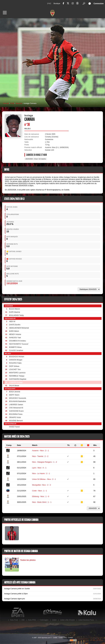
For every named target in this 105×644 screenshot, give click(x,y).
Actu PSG (32, 620)
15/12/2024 (12, 283)
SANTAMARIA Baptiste (18, 379)
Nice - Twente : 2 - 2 (40, 456)
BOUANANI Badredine (17, 401)
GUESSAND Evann (16, 411)
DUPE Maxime (15, 312)
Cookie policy (63, 638)
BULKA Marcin (15, 309)
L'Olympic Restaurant (52, 612)
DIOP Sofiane (14, 366)
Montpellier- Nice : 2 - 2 (41, 485)
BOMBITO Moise (15, 347)
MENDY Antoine (15, 334)
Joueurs (19, 103)
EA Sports (18, 612)
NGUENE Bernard (16, 421)
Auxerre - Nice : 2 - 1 (40, 451)
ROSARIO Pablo (15, 363)
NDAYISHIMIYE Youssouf (19, 344)
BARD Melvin (14, 331)
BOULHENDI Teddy (16, 315)
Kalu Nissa (87, 612)
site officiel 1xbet (52, 624)
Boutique (57, 3)
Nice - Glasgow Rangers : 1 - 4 (44, 462)
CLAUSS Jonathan (16, 350)
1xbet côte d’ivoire (67, 620)
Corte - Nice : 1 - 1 (39, 491)
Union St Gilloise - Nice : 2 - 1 (44, 479)
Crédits (55, 638)
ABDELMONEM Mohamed (19, 328)
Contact (70, 638)
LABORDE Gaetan (16, 405)
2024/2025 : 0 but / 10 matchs (36, 159)
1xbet (54, 620)
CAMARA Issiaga (16, 382)
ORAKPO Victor (15, 417)
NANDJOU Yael (15, 338)
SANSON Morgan (16, 360)
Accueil (6, 103)
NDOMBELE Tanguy (17, 376)
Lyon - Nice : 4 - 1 (39, 468)
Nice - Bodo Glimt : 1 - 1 (42, 502)
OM (23, 620)
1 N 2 (49, 3)
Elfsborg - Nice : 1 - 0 (41, 496)
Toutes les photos (28, 560)
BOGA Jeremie (15, 392)
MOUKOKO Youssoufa (17, 398)
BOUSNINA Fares (16, 414)
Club (12, 103)
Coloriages (44, 620)
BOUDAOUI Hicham (17, 357)
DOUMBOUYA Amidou (17, 341)
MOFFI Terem (14, 395)
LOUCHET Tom (15, 369)
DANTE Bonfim (15, 325)
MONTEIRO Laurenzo (17, 373)
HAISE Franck (14, 427)
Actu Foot (14, 620)
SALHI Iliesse (14, 386)
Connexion (99, 3)
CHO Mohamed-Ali (16, 408)
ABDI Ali (12, 322)
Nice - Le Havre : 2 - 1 (41, 473)
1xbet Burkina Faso (86, 620)
